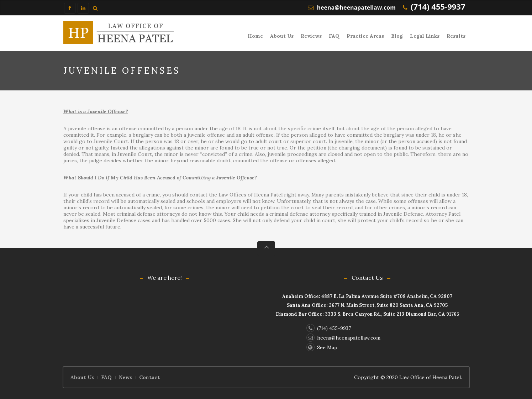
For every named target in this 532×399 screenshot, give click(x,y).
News (125, 377)
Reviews (311, 36)
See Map (322, 347)
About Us (282, 36)
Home (255, 36)
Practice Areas (365, 36)
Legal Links (425, 36)
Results (456, 36)
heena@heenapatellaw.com (356, 7)
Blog (397, 36)
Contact (149, 377)
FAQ (334, 36)
